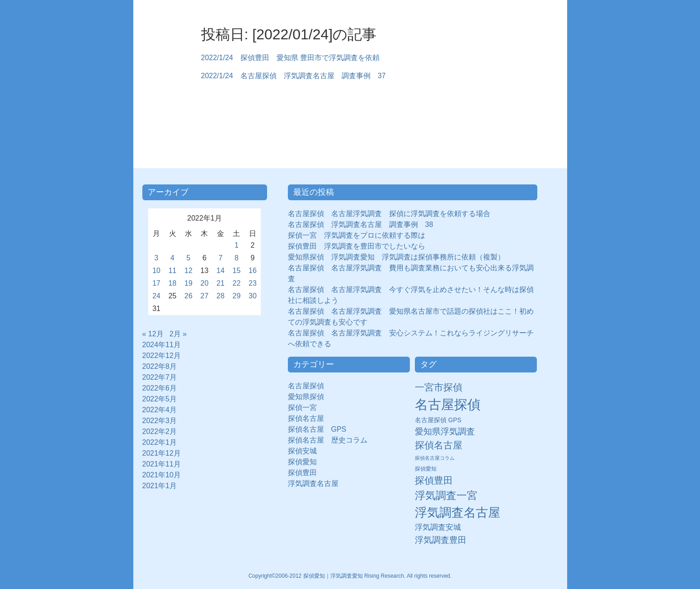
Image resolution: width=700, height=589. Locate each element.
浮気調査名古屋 (313, 483)
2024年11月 (162, 345)
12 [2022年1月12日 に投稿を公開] (188, 271)
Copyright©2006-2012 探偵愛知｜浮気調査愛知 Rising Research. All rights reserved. (350, 576)
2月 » (178, 334)
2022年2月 (160, 431)
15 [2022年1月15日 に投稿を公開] (237, 271)
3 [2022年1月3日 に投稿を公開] (157, 258)
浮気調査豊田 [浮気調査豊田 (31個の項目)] (441, 540)
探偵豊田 (306, 473)
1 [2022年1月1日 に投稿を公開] (237, 245)
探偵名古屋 (306, 418)
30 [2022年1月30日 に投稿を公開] (253, 296)
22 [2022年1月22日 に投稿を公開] (237, 283)
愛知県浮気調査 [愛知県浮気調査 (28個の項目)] (445, 431)
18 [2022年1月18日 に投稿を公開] (173, 283)
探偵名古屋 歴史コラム (331, 440)
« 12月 (153, 334)
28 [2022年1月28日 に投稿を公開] (221, 296)
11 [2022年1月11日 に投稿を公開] (173, 271)
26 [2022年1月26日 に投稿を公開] (188, 296)
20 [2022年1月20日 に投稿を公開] (205, 283)
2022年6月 (160, 388)
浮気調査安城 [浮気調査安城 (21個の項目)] (438, 527)
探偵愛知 (306, 462)
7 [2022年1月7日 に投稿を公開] (221, 258)
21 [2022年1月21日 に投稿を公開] (221, 283)
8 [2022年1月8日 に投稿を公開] (237, 258)
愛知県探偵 (306, 397)
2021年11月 (162, 464)
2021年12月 (162, 453)
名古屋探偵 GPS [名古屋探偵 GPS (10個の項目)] (438, 420)
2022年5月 (160, 399)
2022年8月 (160, 366)
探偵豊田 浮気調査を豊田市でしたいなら (357, 246)
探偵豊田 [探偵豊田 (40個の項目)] (434, 480)
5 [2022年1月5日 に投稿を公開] (189, 258)
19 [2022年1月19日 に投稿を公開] (188, 283)
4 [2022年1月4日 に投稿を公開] (172, 258)
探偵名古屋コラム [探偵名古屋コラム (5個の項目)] (435, 458)
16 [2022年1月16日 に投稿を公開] (253, 271)
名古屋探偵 (306, 386)
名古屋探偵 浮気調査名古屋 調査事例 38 (361, 224)
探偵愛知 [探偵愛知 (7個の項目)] (426, 469)
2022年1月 (160, 442)
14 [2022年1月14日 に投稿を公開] (221, 271)
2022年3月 (160, 421)
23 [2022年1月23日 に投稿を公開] (253, 283)
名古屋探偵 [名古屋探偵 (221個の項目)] (448, 404)
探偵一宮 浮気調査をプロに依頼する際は (357, 235)
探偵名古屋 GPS (317, 429)
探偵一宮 (306, 408)
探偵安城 (302, 451)
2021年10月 (162, 475)
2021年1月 (160, 486)
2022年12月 (162, 356)
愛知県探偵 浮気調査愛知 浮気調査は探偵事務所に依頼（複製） (396, 257)
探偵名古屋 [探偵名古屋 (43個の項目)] (439, 445)
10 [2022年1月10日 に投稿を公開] (156, 271)
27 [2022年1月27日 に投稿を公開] (205, 296)
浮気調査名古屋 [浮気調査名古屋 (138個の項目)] (458, 513)
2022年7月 (160, 377)
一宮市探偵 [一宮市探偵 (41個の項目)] (439, 387)
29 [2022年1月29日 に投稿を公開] (237, 296)
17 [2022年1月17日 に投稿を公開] (156, 283)
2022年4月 (160, 410)
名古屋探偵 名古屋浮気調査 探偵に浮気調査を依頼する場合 (389, 214)
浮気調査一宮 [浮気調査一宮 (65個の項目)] (446, 495)
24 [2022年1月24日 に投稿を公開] (156, 296)
